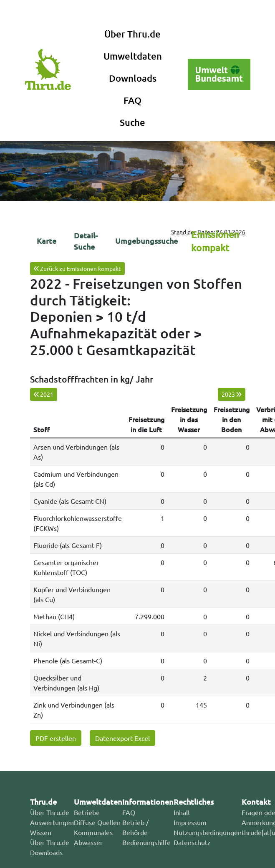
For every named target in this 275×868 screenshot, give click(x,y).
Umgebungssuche (146, 241)
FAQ (132, 100)
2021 (44, 394)
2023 (232, 394)
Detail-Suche (86, 241)
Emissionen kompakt (215, 241)
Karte (47, 241)
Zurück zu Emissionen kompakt (77, 268)
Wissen (41, 832)
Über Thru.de (132, 34)
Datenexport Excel (122, 738)
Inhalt (182, 812)
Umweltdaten (133, 56)
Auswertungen (52, 822)
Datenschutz (192, 842)
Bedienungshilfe (146, 842)
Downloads (133, 78)
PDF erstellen (56, 738)
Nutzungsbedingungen (208, 832)
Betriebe (87, 812)
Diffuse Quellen (97, 822)
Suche (132, 122)
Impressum (190, 822)
